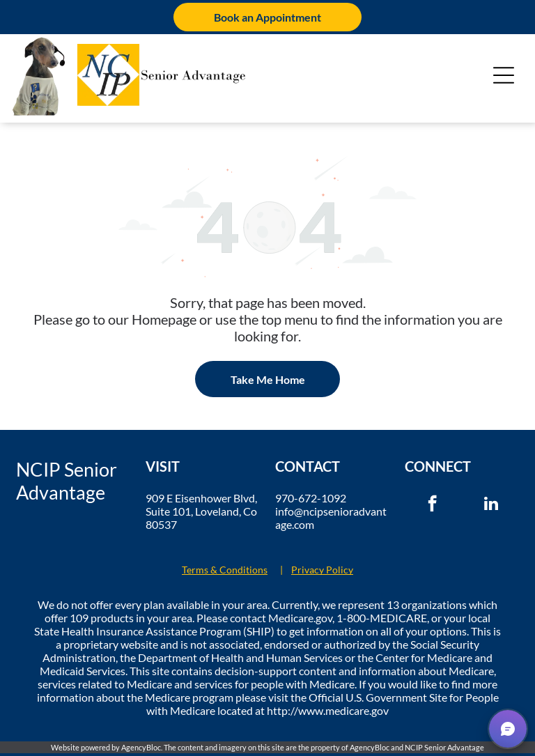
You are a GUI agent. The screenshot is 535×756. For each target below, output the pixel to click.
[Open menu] (504, 75)
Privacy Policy (322, 570)
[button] (508, 729)
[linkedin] (491, 505)
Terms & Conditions (225, 570)
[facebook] (432, 505)
